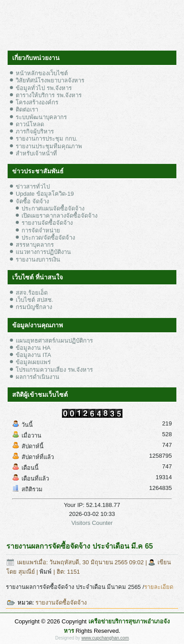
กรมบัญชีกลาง (34, 307)
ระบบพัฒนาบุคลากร (41, 117)
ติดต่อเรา (27, 109)
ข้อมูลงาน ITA (33, 355)
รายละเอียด (159, 587)
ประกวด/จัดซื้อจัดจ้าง (48, 238)
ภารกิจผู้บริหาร (35, 131)
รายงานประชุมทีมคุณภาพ (49, 146)
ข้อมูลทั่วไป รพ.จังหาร (44, 88)
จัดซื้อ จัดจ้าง (32, 201)
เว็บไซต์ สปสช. (34, 300)
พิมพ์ (46, 572)
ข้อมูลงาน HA (33, 348)
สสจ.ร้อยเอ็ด (32, 293)
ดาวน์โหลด (30, 124)
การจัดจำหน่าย (41, 230)
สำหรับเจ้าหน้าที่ (36, 153)
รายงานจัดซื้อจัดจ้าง (47, 223)
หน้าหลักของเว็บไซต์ (42, 73)
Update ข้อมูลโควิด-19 (45, 194)
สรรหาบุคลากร (35, 245)
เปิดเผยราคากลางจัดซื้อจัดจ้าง (59, 216)
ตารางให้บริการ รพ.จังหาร (49, 95)
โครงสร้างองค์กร (37, 102)
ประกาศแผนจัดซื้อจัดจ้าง (53, 208)
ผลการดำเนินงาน (37, 377)
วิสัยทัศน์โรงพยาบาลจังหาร (50, 80)
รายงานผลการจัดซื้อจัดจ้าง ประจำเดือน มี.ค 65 (80, 546)
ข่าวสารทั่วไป (33, 187)
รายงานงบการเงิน (38, 260)
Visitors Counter (92, 523)
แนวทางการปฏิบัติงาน (43, 252)
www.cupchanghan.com (105, 638)
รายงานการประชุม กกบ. (46, 139)
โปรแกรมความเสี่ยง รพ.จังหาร (54, 370)
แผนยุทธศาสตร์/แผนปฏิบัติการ (54, 341)
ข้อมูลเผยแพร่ (33, 362)
